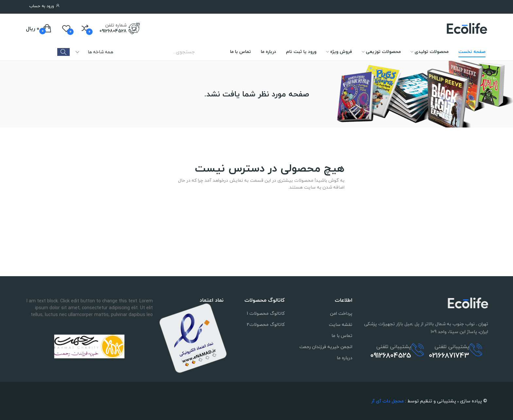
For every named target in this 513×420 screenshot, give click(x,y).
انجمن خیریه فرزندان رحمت (326, 347)
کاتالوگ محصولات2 (266, 324)
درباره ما (345, 358)
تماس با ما (342, 336)
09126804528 (113, 31)
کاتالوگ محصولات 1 (266, 313)
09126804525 (391, 345)
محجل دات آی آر (388, 401)
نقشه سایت (341, 324)
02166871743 (449, 345)
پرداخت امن (341, 313)
